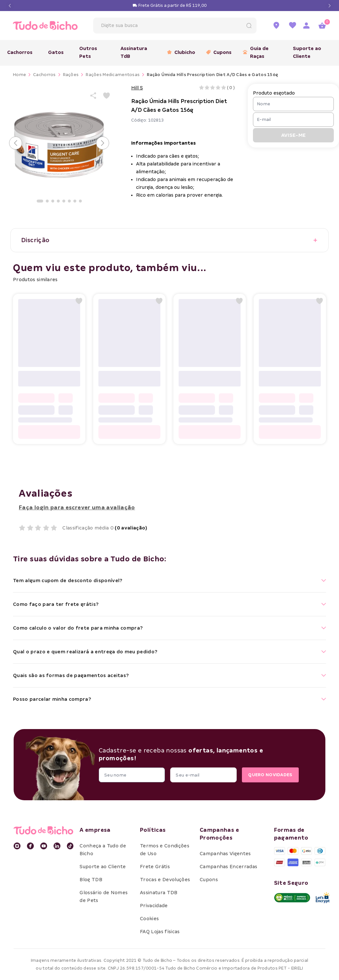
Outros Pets (88, 52)
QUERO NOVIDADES (269, 775)
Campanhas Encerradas (228, 867)
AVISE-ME (294, 135)
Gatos (56, 52)
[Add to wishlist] (107, 96)
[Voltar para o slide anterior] (16, 143)
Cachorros (20, 52)
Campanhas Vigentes (225, 854)
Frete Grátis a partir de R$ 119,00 (172, 5)
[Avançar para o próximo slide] (103, 143)
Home (19, 75)
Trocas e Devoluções (165, 880)
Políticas (153, 830)
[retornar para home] (44, 26)
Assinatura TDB (159, 893)
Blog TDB (91, 880)
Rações (71, 75)
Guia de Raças (256, 52)
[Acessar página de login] (306, 26)
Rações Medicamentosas (113, 75)
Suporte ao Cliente (307, 52)
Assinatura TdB (134, 52)
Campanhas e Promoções (219, 834)
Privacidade (154, 906)
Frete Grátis (155, 867)
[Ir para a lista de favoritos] (293, 26)
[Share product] (94, 96)
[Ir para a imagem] (40, 201)
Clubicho (179, 52)
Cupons (217, 52)
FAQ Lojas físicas (160, 932)
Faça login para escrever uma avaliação (77, 508)
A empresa (95, 830)
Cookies (149, 919)
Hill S (137, 88)
